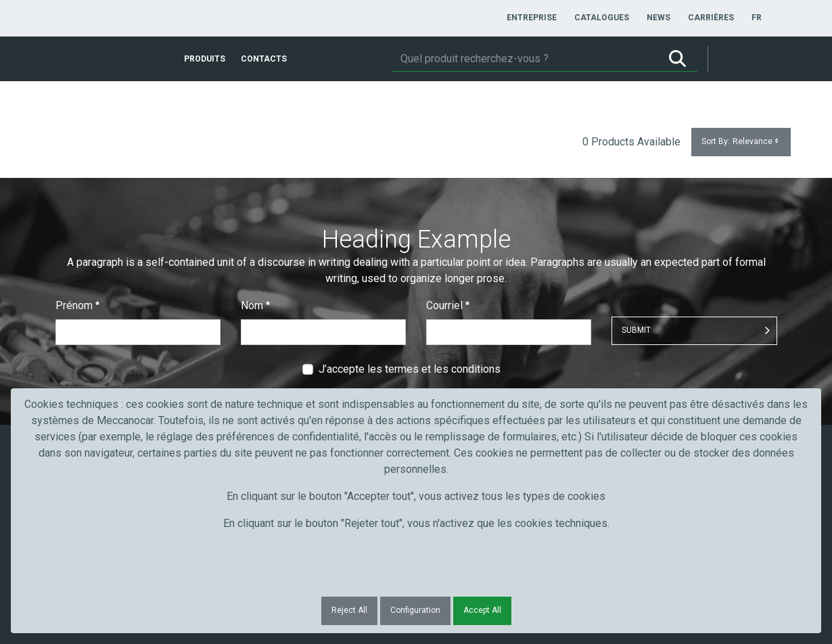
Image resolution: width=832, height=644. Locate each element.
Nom (255, 305)
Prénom (77, 305)
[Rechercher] (525, 59)
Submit (636, 330)
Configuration (415, 610)
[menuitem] (532, 18)
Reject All (349, 610)
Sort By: (741, 142)
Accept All (482, 610)
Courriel (448, 305)
